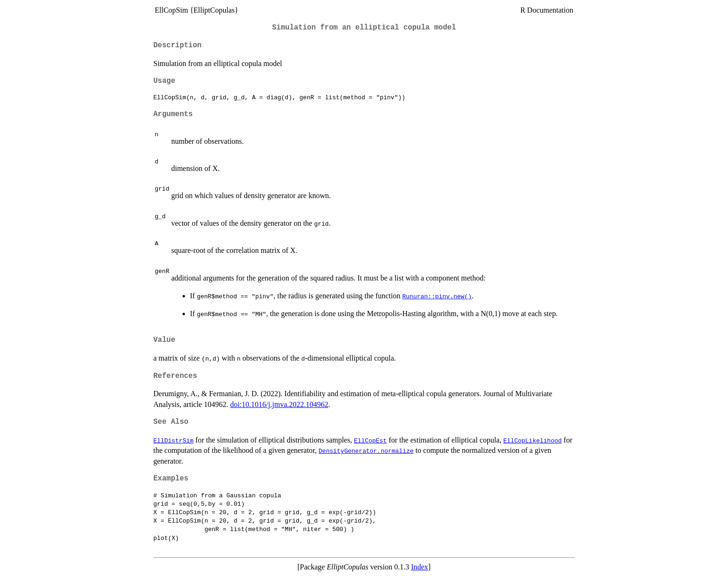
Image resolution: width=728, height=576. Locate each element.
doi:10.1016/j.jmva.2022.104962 (279, 404)
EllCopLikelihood (533, 440)
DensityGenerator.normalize (366, 450)
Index (419, 567)
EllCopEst (370, 440)
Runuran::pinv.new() (437, 296)
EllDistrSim (174, 440)
